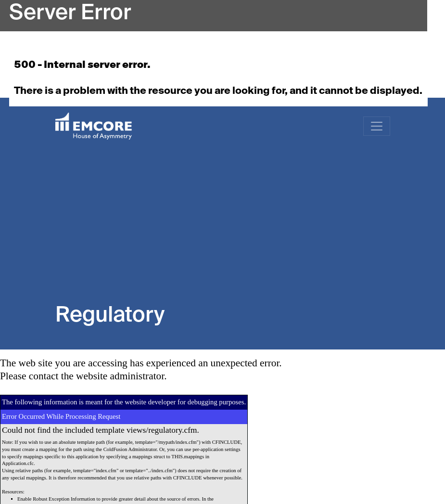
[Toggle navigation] (377, 126)
